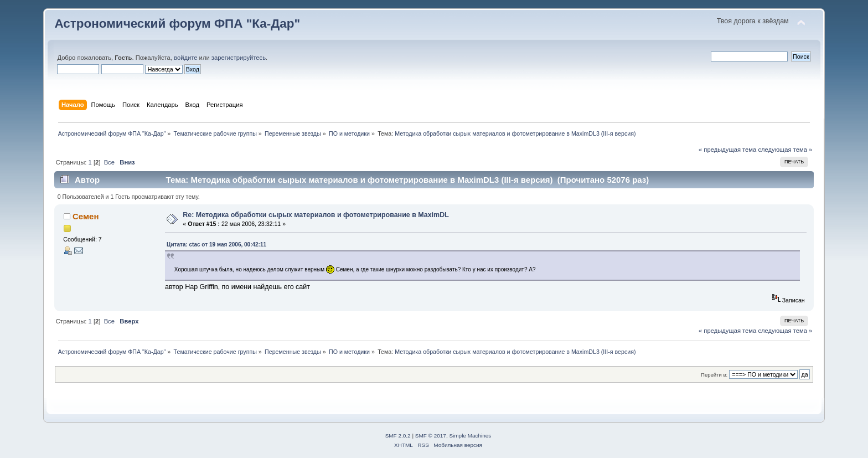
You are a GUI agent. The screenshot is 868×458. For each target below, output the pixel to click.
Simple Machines (470, 436)
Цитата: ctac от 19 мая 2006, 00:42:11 (216, 245)
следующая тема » (785, 150)
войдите (185, 58)
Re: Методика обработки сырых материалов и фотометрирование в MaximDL (316, 215)
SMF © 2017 (431, 436)
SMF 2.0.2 (398, 436)
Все (109, 162)
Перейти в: (714, 375)
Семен (86, 216)
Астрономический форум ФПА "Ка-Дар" (177, 24)
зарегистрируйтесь (239, 58)
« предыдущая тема (727, 150)
